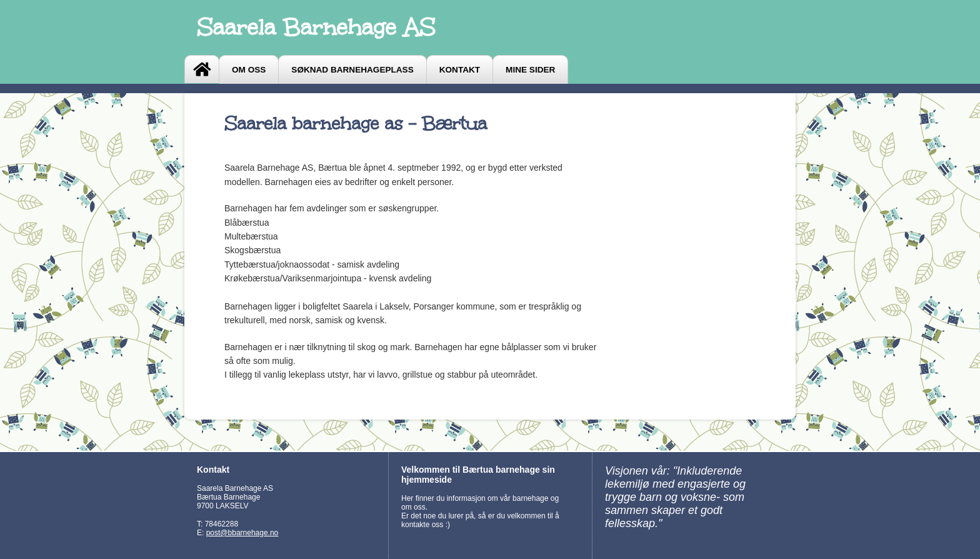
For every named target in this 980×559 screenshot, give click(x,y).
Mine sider (530, 70)
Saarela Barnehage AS (316, 28)
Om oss (249, 70)
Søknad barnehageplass (352, 70)
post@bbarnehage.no (242, 533)
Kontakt (460, 70)
